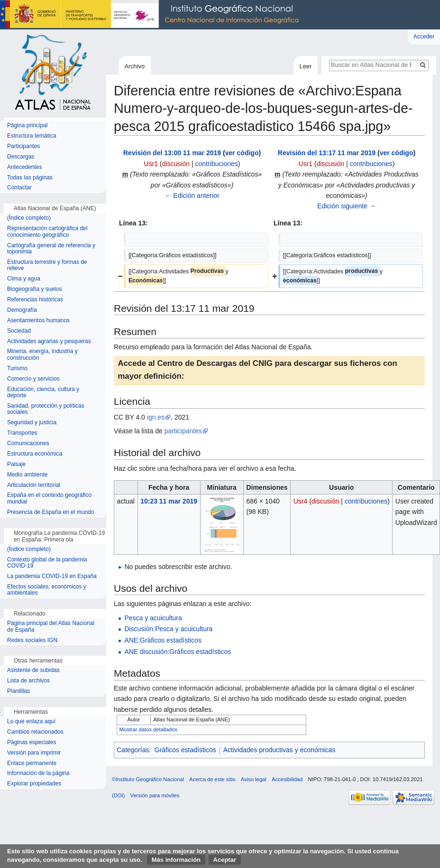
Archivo (134, 66)
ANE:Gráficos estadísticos (163, 640)
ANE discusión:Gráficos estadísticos (178, 652)
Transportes (22, 433)
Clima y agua (24, 279)
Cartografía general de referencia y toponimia (51, 249)
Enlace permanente (32, 763)
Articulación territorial (34, 485)
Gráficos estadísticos (185, 750)
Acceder (424, 37)
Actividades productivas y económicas (280, 750)
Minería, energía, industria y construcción (42, 355)
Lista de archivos (28, 681)
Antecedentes (24, 167)
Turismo (17, 369)
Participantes (23, 146)
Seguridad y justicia (32, 423)
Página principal (27, 126)
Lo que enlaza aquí (31, 722)
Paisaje (16, 464)
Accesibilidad (287, 779)
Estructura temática (32, 136)
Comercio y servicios (33, 379)
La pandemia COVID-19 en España (52, 576)
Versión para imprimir (34, 753)
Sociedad (19, 331)
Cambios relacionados (35, 732)
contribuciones (216, 164)
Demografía (22, 310)
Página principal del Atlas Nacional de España (51, 627)
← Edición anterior (192, 196)
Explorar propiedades (34, 784)
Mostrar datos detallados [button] (149, 729)
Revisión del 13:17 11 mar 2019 (327, 153)
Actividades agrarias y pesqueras (49, 341)
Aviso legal (254, 779)
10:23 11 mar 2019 (169, 501)
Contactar (19, 188)
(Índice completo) (29, 218)
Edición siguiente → (347, 206)
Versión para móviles (155, 795)
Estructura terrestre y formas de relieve (47, 266)
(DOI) (118, 795)
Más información (176, 860)
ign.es (156, 417)
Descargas (21, 157)
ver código (242, 153)
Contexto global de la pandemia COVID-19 (47, 563)
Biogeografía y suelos (34, 289)
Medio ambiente (27, 475)
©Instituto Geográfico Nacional (148, 779)
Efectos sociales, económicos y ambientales (47, 590)
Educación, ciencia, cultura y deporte (43, 393)
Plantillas (18, 691)
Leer (306, 66)
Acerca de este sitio (212, 779)
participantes (183, 431)
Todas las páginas (30, 178)
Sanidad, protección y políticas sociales (46, 409)
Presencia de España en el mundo (50, 512)
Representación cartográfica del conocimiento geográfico (47, 232)
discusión (176, 164)
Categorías (133, 750)
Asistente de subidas (33, 670)
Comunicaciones (28, 443)
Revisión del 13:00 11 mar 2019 (172, 153)
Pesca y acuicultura (153, 618)
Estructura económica (35, 454)
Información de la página (38, 773)
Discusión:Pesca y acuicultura (168, 629)
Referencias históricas (35, 300)
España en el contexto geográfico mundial (49, 499)
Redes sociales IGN (32, 640)
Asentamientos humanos (38, 321)
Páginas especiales (32, 742)
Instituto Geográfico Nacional (152, 15)
